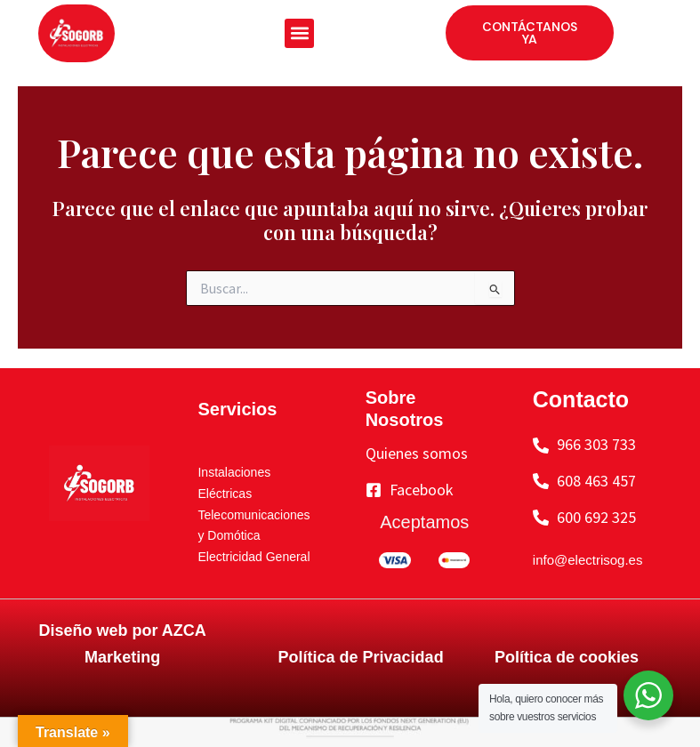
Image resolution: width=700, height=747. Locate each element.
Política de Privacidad (361, 657)
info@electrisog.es (588, 560)
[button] (299, 33)
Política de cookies (567, 657)
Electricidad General (253, 557)
